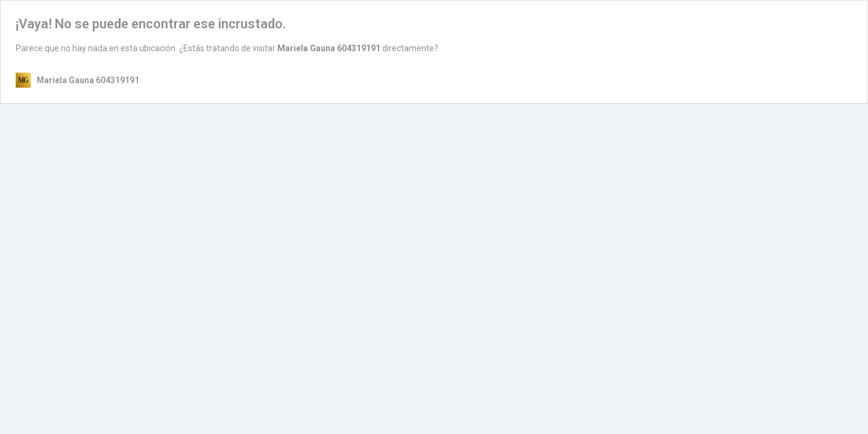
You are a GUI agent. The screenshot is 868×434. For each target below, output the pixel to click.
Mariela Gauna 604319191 (329, 48)
